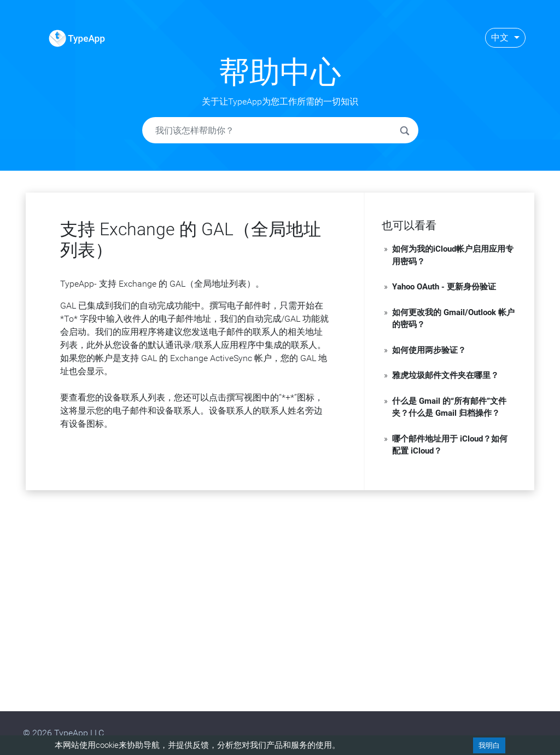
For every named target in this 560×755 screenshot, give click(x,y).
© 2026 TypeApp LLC (63, 733)
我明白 (489, 745)
